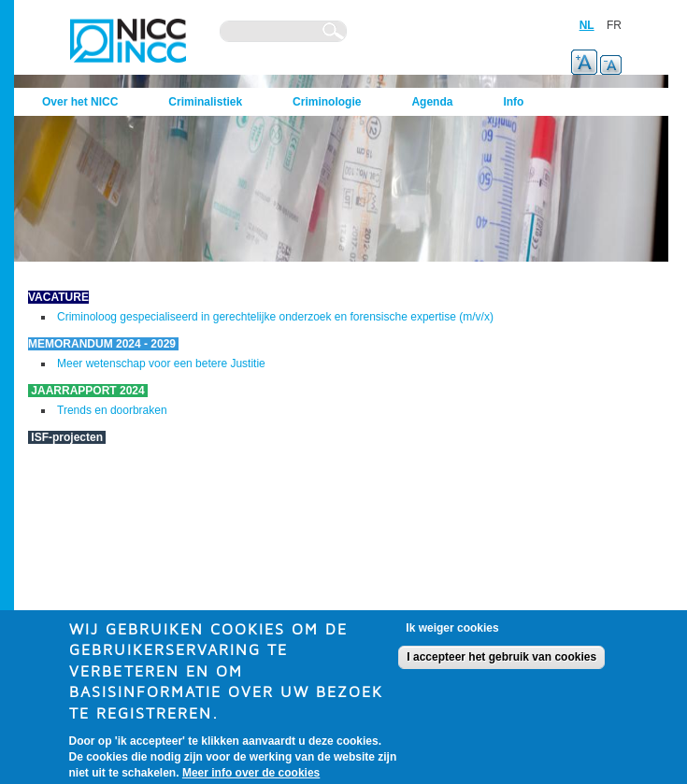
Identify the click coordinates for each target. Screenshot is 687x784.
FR (614, 25)
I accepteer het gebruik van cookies (501, 664)
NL (587, 25)
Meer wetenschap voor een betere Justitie (161, 363)
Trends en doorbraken (112, 410)
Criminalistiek (205, 102)
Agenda (432, 102)
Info (513, 102)
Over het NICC (80, 102)
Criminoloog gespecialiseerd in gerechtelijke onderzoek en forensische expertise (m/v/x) (275, 317)
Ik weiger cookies (452, 635)
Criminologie (327, 102)
